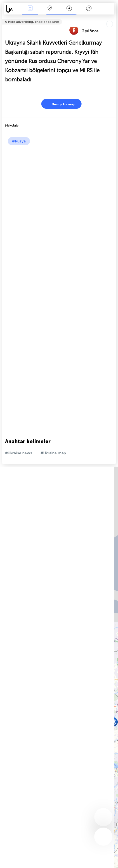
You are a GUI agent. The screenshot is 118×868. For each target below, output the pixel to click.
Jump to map (60, 104)
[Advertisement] (59, 207)
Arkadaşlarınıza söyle (112, 18)
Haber (30, 9)
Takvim (69, 9)
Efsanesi (89, 9)
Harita (49, 9)
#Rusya (19, 141)
